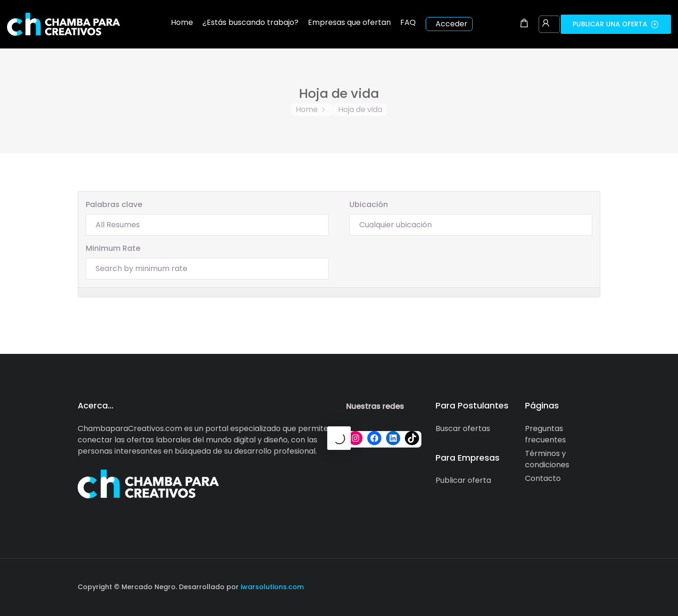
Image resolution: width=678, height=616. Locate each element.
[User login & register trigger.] (546, 24)
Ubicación (369, 204)
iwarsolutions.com (271, 587)
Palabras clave (114, 204)
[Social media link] (592, 586)
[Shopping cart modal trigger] (524, 24)
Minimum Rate (113, 248)
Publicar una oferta (616, 24)
